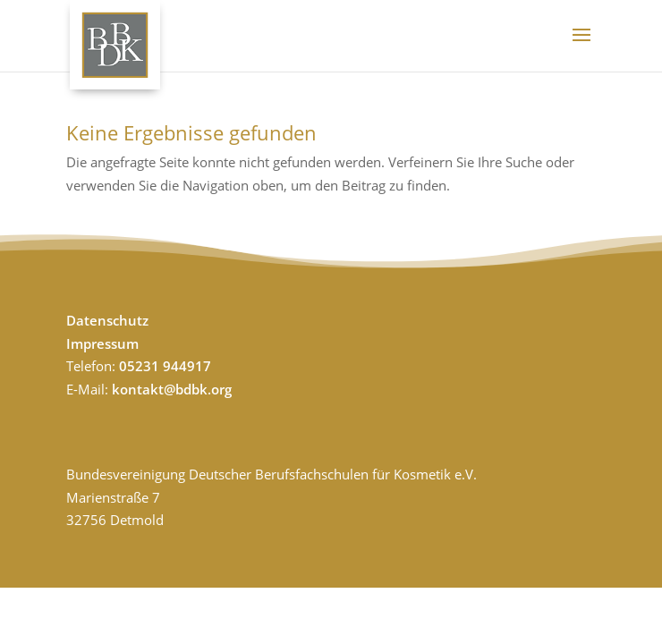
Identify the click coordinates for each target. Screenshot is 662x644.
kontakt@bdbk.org (172, 389)
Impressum (102, 343)
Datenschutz (107, 320)
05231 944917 (165, 366)
